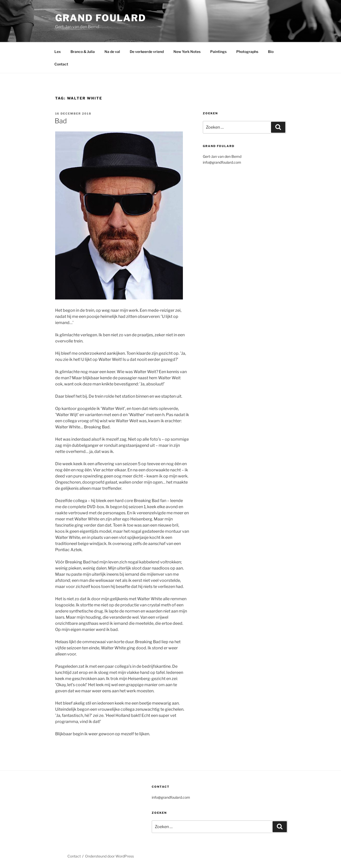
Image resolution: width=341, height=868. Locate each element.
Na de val (112, 52)
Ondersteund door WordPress (109, 856)
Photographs (247, 52)
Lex (58, 52)
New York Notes (187, 52)
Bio (271, 52)
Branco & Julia (83, 52)
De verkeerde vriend (147, 52)
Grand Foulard (101, 18)
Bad (61, 121)
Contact (61, 64)
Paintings (218, 52)
